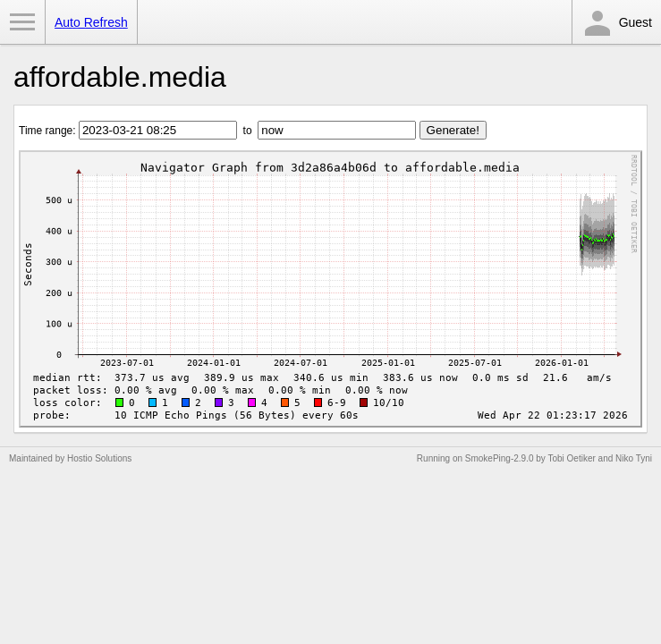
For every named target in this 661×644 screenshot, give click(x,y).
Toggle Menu (22, 22)
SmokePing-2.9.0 (500, 458)
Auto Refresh (91, 22)
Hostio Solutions (99, 458)
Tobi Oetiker (571, 458)
